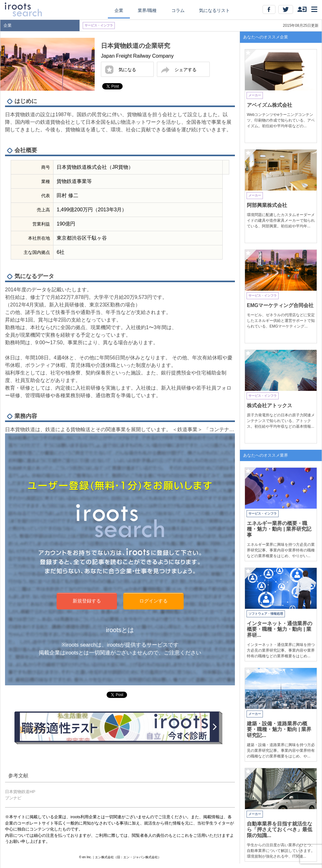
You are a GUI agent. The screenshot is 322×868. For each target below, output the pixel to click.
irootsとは (120, 630)
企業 (119, 10)
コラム (178, 10)
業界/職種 (147, 10)
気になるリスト (214, 10)
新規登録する (87, 601)
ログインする (153, 601)
